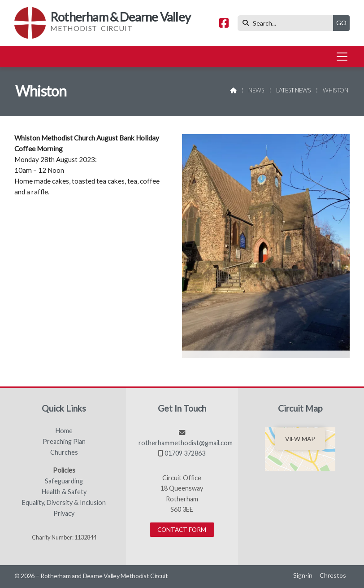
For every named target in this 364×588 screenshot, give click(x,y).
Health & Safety (64, 492)
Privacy (64, 513)
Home (64, 431)
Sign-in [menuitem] (303, 575)
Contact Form (182, 530)
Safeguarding (64, 481)
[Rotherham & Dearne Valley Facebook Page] (224, 24)
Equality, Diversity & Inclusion (64, 503)
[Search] (288, 23)
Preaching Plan (64, 442)
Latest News (293, 90)
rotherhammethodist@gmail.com (186, 443)
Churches (64, 452)
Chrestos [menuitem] (333, 575)
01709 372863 (185, 453)
